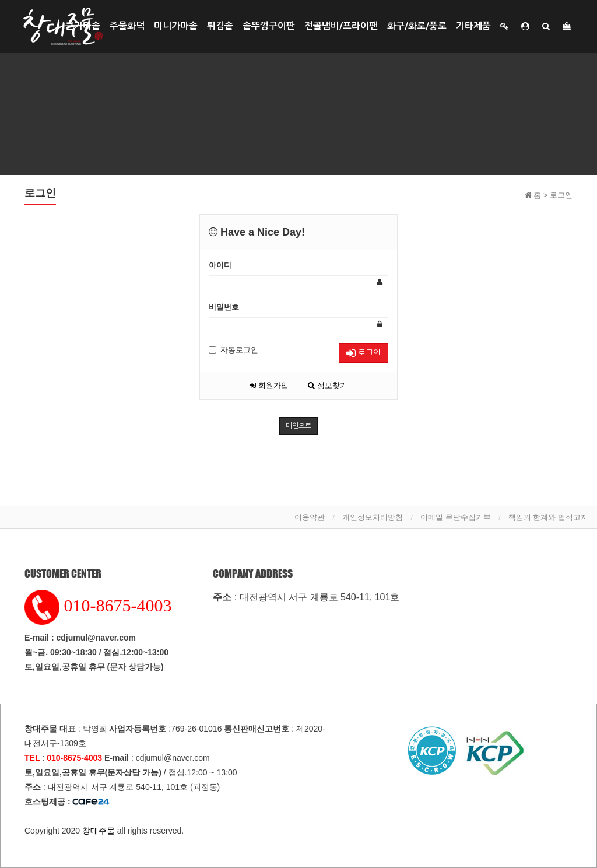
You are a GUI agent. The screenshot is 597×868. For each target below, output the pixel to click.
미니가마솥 (176, 26)
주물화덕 (127, 26)
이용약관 (310, 517)
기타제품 (473, 26)
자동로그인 (233, 350)
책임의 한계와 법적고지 (548, 517)
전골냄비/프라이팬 (341, 26)
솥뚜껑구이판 (269, 26)
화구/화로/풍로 (417, 26)
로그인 (364, 353)
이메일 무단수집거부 (456, 517)
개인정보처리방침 (373, 517)
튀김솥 (220, 26)
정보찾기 (328, 385)
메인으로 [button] (298, 426)
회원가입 (269, 385)
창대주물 (99, 831)
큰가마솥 (83, 26)
